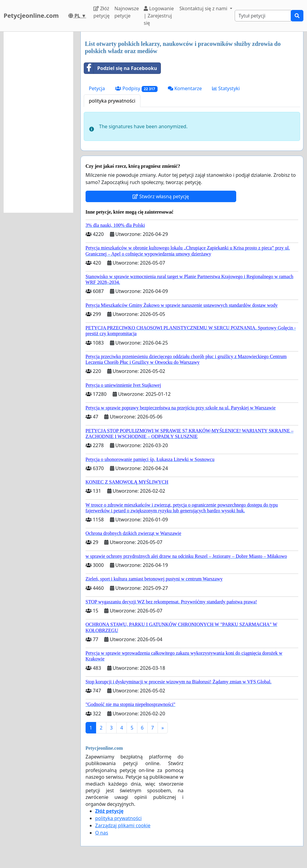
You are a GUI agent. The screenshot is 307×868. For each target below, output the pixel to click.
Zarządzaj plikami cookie (123, 825)
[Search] (263, 16)
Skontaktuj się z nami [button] (204, 8)
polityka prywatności (112, 101)
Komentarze (185, 88)
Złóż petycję (102, 12)
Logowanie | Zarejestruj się (159, 16)
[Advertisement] (38, 122)
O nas (102, 833)
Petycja (97, 88)
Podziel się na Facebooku (121, 68)
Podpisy (136, 89)
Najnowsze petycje (127, 12)
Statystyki (226, 88)
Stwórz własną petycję (161, 196)
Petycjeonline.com (31, 16)
